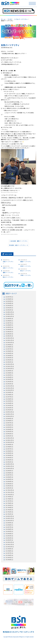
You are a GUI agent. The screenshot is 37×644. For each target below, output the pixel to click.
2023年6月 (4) (9, 351)
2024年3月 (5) (9, 332)
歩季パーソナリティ (26, 265)
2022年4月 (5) (9, 377)
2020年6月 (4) (9, 425)
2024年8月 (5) (9, 321)
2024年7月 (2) (9, 323)
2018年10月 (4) (10, 468)
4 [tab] (15, 607)
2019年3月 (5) (9, 458)
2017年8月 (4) (9, 499)
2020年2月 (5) (9, 434)
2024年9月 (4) (9, 319)
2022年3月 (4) (9, 379)
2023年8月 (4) (9, 347)
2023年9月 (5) (9, 345)
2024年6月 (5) (9, 325)
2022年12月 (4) (10, 364)
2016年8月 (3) (9, 525)
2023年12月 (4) (10, 338)
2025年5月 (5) (9, 301)
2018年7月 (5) (9, 475)
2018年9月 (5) (9, 471)
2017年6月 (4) (9, 503)
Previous (1, 589)
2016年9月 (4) (9, 523)
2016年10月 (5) (10, 521)
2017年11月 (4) (10, 492)
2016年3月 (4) (9, 536)
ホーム (3, 19)
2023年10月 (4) (10, 342)
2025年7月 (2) (9, 297)
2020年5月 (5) (9, 427)
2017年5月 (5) (9, 505)
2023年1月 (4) (9, 362)
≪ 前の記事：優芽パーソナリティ (19, 241)
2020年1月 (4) (9, 436)
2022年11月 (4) (10, 366)
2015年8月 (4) (9, 551)
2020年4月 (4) (9, 429)
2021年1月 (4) (9, 410)
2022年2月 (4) (9, 382)
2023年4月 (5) (9, 356)
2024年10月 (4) (10, 316)
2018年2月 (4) (9, 486)
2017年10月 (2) (10, 495)
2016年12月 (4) (10, 516)
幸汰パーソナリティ (26, 270)
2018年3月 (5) (9, 484)
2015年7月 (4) (9, 553)
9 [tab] (24, 607)
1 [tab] (17, 596)
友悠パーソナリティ (8, 267)
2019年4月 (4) (9, 455)
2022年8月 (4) (9, 373)
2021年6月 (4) (9, 399)
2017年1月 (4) (9, 514)
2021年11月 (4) (10, 388)
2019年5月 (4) (9, 453)
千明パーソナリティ (26, 274)
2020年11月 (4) (10, 414)
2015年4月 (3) (9, 560)
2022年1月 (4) (9, 384)
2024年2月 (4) (9, 334)
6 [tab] (19, 607)
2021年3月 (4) (9, 405)
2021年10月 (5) (10, 390)
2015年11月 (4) (10, 544)
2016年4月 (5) (9, 534)
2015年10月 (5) (10, 547)
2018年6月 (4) (9, 477)
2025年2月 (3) (9, 308)
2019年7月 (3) (9, 449)
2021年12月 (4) (10, 386)
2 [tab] (19, 596)
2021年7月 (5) (9, 397)
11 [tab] (28, 607)
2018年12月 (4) (10, 464)
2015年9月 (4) (9, 549)
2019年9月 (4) (9, 445)
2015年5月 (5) (9, 558)
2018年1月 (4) (9, 488)
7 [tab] (21, 607)
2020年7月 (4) (9, 423)
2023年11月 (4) (10, 340)
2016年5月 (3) (9, 531)
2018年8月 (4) (9, 473)
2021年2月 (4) (9, 408)
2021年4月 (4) (9, 403)
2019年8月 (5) (9, 447)
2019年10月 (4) (10, 442)
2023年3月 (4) (9, 358)
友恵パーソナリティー (8, 262)
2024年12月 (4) (10, 312)
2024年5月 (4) (9, 327)
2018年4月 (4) (9, 481)
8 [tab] (22, 607)
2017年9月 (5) (9, 497)
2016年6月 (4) (9, 529)
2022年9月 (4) (9, 371)
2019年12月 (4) (10, 438)
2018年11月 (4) (10, 466)
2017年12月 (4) (10, 490)
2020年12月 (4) (10, 412)
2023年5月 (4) (9, 353)
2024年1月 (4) (9, 336)
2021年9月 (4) (9, 392)
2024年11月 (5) (10, 314)
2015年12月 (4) (10, 542)
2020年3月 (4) (9, 431)
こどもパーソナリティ (21, 19)
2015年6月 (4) (9, 555)
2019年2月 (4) (9, 460)
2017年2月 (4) (9, 512)
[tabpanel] (8, 590)
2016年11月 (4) (10, 518)
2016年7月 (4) (9, 527)
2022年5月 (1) (9, 375)
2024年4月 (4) (9, 329)
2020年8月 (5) (9, 421)
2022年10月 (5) (10, 368)
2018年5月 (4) (9, 479)
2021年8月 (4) (9, 395)
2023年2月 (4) (9, 360)
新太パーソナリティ (8, 276)
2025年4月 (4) (9, 303)
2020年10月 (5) (10, 416)
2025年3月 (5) (9, 306)
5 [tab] (17, 607)
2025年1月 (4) (9, 310)
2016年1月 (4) (9, 540)
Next (36, 589)
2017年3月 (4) (9, 510)
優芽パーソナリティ (8, 272)
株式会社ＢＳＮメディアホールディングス (18, 632)
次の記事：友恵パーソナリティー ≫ (19, 245)
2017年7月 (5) (9, 501)
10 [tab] (26, 607)
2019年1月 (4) (9, 462)
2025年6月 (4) (9, 299)
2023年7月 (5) (9, 349)
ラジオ (10, 19)
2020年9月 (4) (9, 419)
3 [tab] (21, 596)
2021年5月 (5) (9, 401)
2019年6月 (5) (9, 451)
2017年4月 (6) (9, 507)
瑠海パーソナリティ (26, 261)
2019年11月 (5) (10, 440)
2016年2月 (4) (9, 538)
